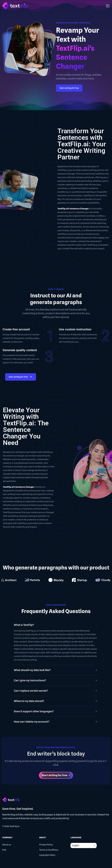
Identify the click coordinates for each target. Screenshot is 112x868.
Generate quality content (20, 350)
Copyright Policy (47, 855)
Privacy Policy (46, 845)
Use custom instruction (75, 329)
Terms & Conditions (49, 850)
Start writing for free (69, 88)
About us (7, 845)
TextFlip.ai (14, 826)
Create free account (16, 329)
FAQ (4, 850)
